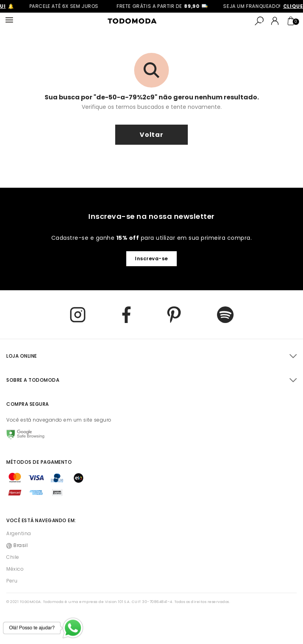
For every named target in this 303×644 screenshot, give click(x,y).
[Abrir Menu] (9, 21)
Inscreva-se (151, 259)
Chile (13, 557)
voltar (151, 135)
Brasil (21, 545)
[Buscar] (259, 21)
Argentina (19, 533)
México (15, 569)
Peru (12, 581)
